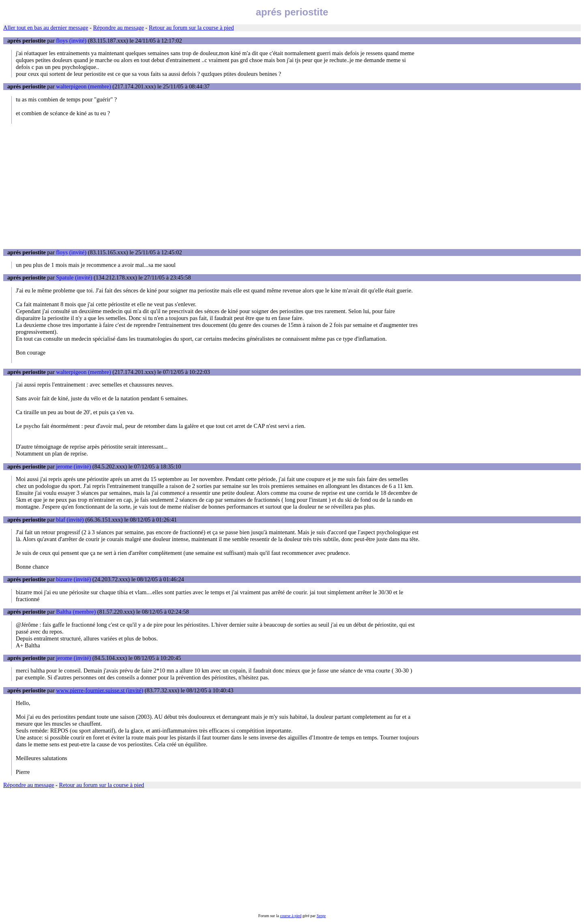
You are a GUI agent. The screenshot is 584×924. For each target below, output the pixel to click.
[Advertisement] (292, 186)
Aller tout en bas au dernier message (46, 28)
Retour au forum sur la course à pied (191, 28)
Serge (321, 916)
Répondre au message (118, 28)
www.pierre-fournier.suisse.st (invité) (100, 690)
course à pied (291, 916)
